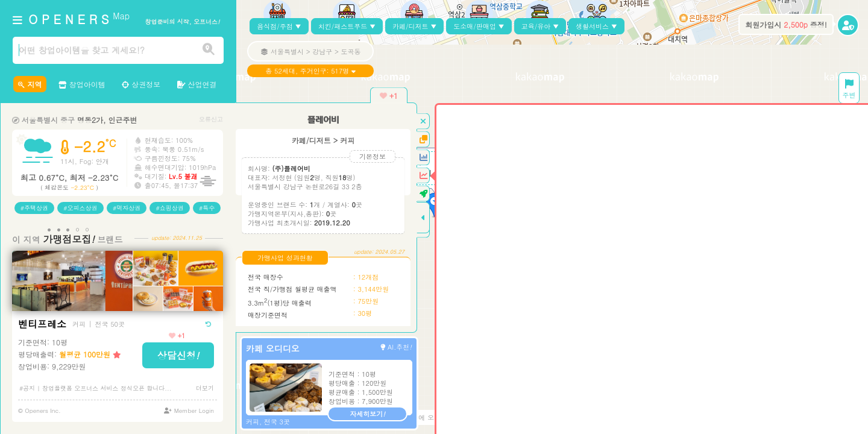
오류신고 (211, 119)
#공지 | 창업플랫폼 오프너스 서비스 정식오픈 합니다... (96, 388)
